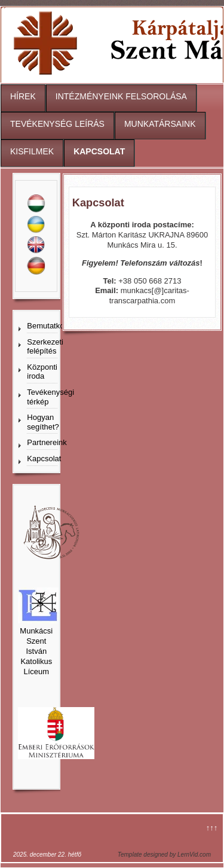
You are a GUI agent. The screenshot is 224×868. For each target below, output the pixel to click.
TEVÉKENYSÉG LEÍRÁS (57, 124)
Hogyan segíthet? (42, 422)
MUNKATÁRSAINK (160, 124)
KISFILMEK (32, 151)
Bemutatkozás (42, 326)
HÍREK (23, 96)
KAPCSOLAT (99, 151)
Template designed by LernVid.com (164, 855)
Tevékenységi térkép (42, 397)
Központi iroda (42, 372)
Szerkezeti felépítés (42, 347)
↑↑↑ (212, 828)
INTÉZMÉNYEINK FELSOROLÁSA (121, 96)
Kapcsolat (42, 459)
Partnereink (42, 442)
